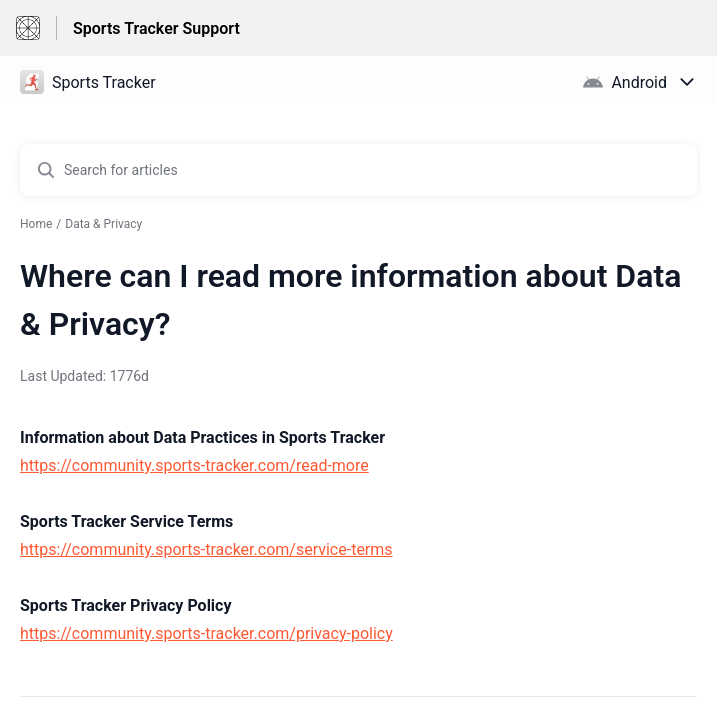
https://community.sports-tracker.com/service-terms (206, 549)
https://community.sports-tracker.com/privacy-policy (206, 633)
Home (36, 224)
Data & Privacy (103, 224)
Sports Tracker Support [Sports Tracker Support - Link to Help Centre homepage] (156, 28)
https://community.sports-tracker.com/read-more (194, 465)
